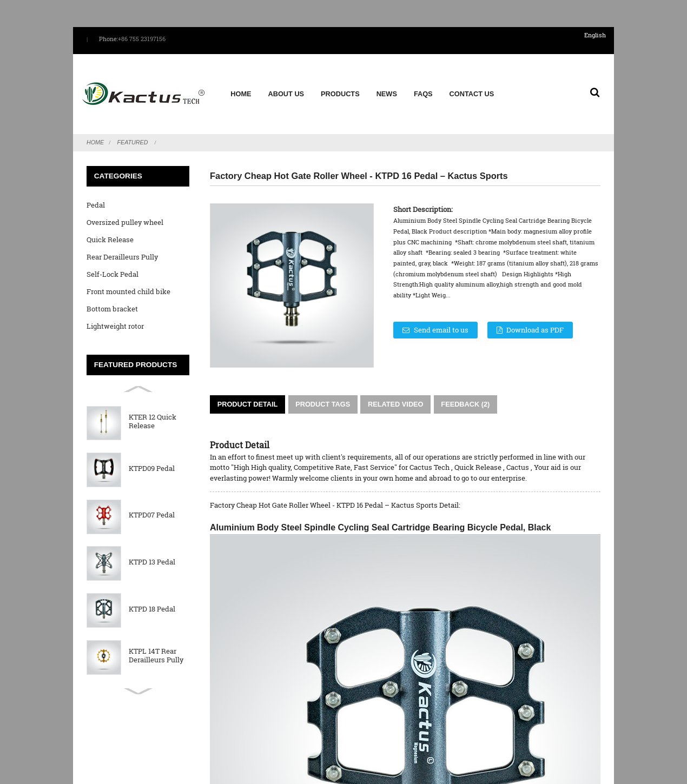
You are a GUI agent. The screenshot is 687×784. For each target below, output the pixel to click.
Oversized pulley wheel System (125, 212)
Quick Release (110, 227)
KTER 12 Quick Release (153, 409)
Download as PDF (537, 317)
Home (240, 88)
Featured (133, 130)
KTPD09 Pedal (152, 456)
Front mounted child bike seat (128, 281)
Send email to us (441, 317)
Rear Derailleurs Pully (122, 244)
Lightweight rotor (115, 314)
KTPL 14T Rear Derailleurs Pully (156, 643)
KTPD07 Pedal (152, 503)
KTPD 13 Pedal (152, 550)
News (386, 88)
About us (286, 88)
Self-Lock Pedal (113, 262)
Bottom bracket (112, 296)
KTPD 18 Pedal (152, 596)
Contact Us (471, 88)
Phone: (108, 39)
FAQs (423, 88)
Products (340, 88)
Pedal (96, 192)
